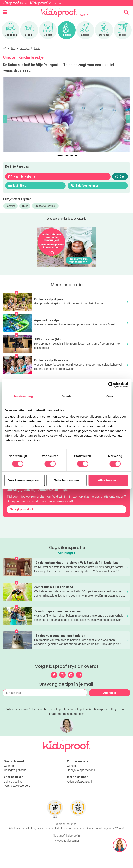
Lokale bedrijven (14, 782)
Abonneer (110, 693)
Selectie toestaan (66, 480)
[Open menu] (5, 12)
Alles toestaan (108, 480)
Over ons (9, 766)
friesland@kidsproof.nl (66, 836)
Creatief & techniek (45, 206)
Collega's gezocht (15, 770)
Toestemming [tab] (23, 396)
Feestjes (10, 206)
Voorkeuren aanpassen (25, 480)
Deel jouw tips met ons (81, 770)
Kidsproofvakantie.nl (80, 782)
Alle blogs (66, 553)
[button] (4, 119)
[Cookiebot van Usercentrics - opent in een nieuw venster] (111, 385)
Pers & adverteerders (17, 786)
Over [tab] (110, 396)
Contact (72, 766)
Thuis (25, 206)
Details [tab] (67, 396)
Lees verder (66, 155)
